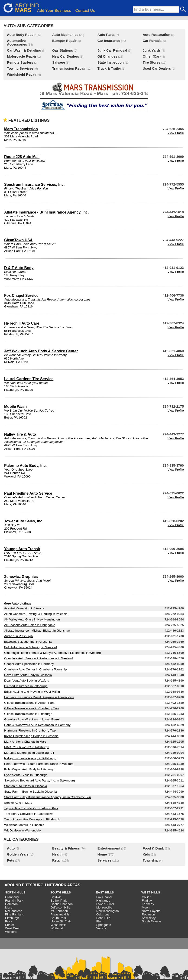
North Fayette (151, 911)
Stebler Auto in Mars (18, 803)
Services (104, 860)
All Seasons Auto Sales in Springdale (30, 625)
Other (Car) (152, 56)
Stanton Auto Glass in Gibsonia (26, 786)
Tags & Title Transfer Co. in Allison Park (31, 808)
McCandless (14, 911)
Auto (11, 848)
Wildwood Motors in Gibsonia (24, 825)
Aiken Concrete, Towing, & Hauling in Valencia (36, 614)
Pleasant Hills (60, 914)
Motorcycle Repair (22, 56)
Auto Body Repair (21, 35)
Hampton (11, 904)
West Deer (12, 928)
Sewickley (149, 918)
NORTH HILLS (15, 892)
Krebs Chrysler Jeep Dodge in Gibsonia (31, 736)
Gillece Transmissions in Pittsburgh (28, 714)
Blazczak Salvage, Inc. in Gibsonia (28, 642)
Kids (146, 854)
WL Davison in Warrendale (23, 830)
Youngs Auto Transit (22, 549)
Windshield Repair (22, 74)
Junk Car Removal (112, 50)
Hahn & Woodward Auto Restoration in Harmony (37, 725)
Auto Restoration (157, 35)
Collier (146, 897)
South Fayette (151, 921)
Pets (11, 860)
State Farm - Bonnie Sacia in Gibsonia (31, 792)
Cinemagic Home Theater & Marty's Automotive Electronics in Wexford (52, 653)
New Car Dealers (66, 56)
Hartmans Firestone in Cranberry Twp (30, 730)
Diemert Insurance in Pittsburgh (26, 686)
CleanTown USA (18, 240)
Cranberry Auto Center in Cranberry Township (35, 669)
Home (102, 854)
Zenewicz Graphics (21, 577)
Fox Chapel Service (21, 296)
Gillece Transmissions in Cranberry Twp (31, 708)
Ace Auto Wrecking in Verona (24, 608)
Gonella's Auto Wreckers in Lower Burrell (32, 719)
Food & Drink (153, 848)
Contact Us (85, 11)
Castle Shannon (62, 904)
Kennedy (148, 904)
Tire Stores (152, 62)
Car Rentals (152, 41)
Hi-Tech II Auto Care (22, 323)
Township (151, 860)
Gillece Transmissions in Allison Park (29, 703)
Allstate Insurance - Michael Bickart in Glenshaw (37, 631)
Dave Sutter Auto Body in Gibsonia (28, 675)
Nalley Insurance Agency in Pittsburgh (30, 758)
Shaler (10, 925)
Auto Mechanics (65, 35)
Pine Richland (15, 914)
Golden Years (18, 854)
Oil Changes (107, 56)
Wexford (11, 932)
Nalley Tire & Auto (20, 434)
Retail (57, 860)
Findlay (147, 901)
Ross (9, 921)
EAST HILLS (105, 892)
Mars (9, 907)
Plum (100, 921)
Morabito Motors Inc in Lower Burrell (29, 753)
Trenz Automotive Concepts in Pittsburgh (32, 819)
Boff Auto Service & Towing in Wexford (31, 647)
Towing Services (20, 68)
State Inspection (111, 62)
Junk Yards (152, 50)
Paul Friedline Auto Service (28, 493)
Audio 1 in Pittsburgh (18, 636)
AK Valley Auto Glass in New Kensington (32, 619)
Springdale (104, 925)
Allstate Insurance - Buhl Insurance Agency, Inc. (47, 212)
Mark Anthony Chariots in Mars (25, 742)
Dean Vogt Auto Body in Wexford (27, 681)
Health (57, 854)
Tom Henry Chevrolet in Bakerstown (29, 814)
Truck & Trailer (109, 68)
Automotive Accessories (17, 43)
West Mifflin (58, 925)
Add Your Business (54, 11)
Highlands (103, 901)
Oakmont (103, 914)
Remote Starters (20, 62)
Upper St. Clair (61, 921)
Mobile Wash (15, 407)
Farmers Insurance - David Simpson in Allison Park (39, 697)
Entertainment (109, 848)
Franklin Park (14, 901)
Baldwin (56, 897)
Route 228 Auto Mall (22, 157)
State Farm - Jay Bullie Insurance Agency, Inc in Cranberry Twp (48, 797)
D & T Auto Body (19, 268)
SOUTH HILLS (60, 892)
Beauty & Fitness (66, 848)
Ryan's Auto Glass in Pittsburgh (26, 775)
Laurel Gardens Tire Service (29, 379)
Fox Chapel (104, 897)
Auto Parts (106, 35)
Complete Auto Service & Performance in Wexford (38, 658)
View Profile (176, 133)
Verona (101, 928)
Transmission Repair (69, 68)
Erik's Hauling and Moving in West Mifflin (32, 692)
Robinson (148, 914)
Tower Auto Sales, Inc (23, 521)
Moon (146, 907)
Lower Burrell (105, 904)
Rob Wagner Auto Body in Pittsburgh (29, 769)
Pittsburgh (12, 918)
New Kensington (108, 911)
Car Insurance (109, 41)
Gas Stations (63, 50)
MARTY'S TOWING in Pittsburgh (27, 747)
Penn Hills (103, 918)
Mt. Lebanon (59, 911)
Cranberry (12, 897)
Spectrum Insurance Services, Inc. (34, 185)
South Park (58, 918)
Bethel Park (59, 901)
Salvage (59, 62)
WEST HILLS (151, 892)
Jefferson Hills (60, 907)
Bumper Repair (64, 41)
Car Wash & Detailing (24, 50)
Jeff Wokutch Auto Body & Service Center (41, 351)
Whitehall (57, 928)
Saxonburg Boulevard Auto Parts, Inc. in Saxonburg (40, 780)
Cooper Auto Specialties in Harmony (29, 664)
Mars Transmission (21, 129)
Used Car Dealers (157, 68)
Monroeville (104, 907)
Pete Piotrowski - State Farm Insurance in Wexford (39, 764)
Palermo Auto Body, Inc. (25, 466)
